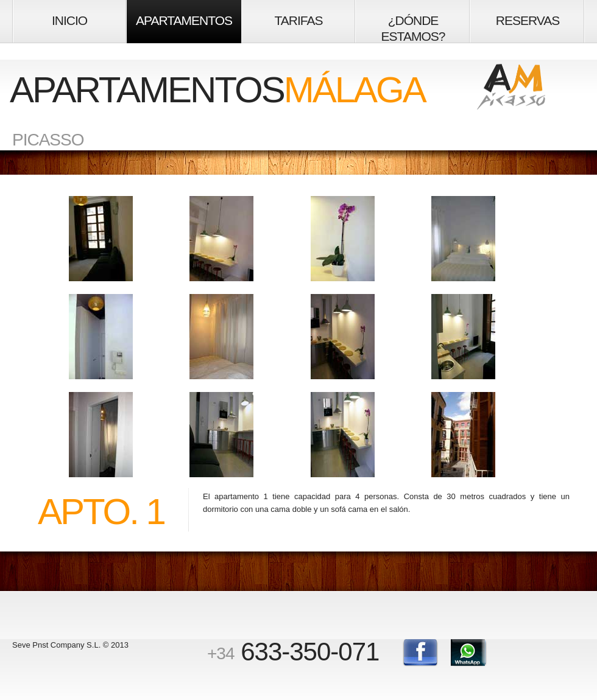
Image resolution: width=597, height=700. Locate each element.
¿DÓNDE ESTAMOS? (413, 28)
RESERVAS (528, 20)
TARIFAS (299, 20)
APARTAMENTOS (184, 20)
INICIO (69, 20)
